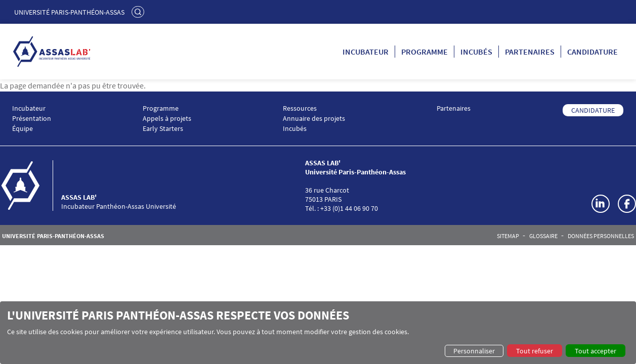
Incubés (476, 52)
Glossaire (543, 236)
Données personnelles (601, 236)
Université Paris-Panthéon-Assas (69, 12)
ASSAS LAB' (79, 197)
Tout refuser (535, 351)
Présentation (32, 119)
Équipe (23, 129)
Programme (425, 52)
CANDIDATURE (593, 110)
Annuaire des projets (314, 119)
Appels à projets (167, 119)
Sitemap (508, 236)
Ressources (300, 108)
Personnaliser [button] (474, 351)
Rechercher (139, 12)
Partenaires (530, 52)
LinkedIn (601, 204)
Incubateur (366, 52)
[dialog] (318, 333)
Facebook (627, 204)
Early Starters (163, 129)
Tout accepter (596, 351)
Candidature (592, 52)
